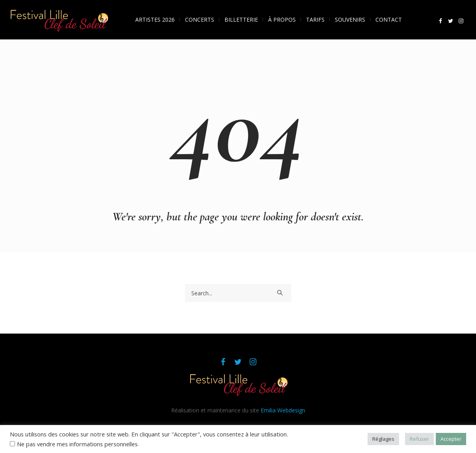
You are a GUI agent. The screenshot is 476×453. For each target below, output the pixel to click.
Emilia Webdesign (283, 410)
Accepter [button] (451, 439)
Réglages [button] (383, 439)
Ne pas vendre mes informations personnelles (77, 444)
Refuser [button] (419, 439)
